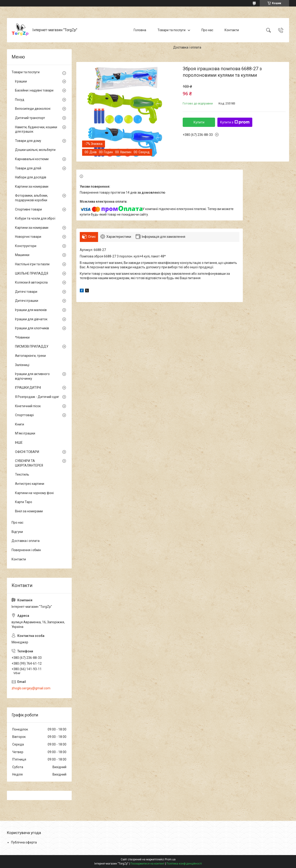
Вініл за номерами (29, 511)
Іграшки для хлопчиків (32, 328)
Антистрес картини (30, 484)
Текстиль (22, 474)
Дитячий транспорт (30, 118)
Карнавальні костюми (32, 159)
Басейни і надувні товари (34, 90)
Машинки (22, 255)
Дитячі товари (26, 292)
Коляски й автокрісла (31, 282)
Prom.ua (170, 859)
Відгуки (17, 532)
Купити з (235, 122)
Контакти (232, 30)
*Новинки (22, 337)
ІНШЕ (19, 443)
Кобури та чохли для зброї (35, 218)
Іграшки (21, 81)
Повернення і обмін (26, 550)
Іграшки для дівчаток (31, 319)
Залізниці (22, 365)
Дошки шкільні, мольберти (35, 150)
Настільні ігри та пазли (32, 264)
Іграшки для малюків (31, 310)
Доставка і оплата (187, 47)
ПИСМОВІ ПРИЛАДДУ (32, 346)
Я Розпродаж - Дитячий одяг (37, 397)
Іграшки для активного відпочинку (32, 376)
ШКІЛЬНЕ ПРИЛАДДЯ (32, 273)
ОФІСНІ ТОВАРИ (27, 452)
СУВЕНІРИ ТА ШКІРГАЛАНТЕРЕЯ (29, 463)
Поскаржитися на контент (147, 864)
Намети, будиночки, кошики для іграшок (36, 129)
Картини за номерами (32, 186)
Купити (199, 122)
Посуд (20, 100)
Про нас (207, 30)
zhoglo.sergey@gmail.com (31, 688)
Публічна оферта (24, 842)
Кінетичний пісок (28, 406)
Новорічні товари (28, 237)
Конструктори (26, 246)
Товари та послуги (171, 30)
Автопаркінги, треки (30, 356)
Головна (140, 30)
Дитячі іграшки (27, 301)
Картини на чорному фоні (34, 493)
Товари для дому (28, 141)
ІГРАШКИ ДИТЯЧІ (28, 388)
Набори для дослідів (31, 177)
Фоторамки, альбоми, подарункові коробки (31, 198)
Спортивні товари (28, 209)
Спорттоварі (24, 415)
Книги (20, 424)
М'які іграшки (25, 433)
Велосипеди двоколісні (33, 109)
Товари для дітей (28, 168)
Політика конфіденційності (184, 864)
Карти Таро (24, 502)
